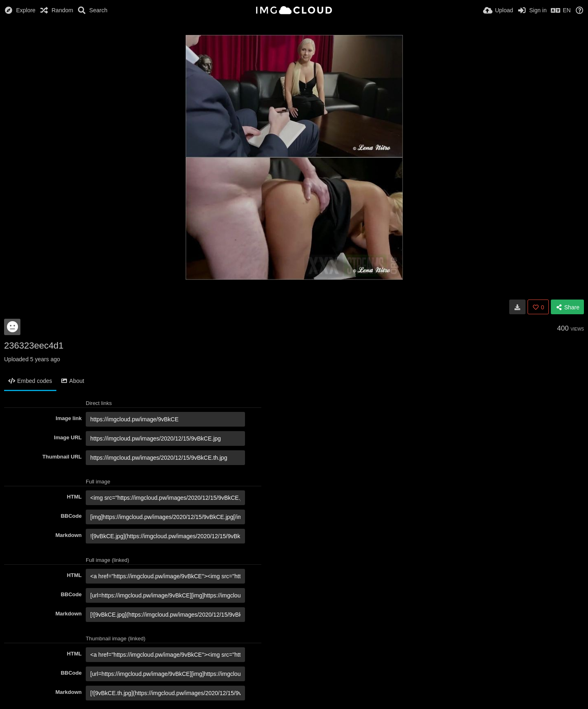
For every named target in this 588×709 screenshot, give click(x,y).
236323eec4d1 (34, 346)
